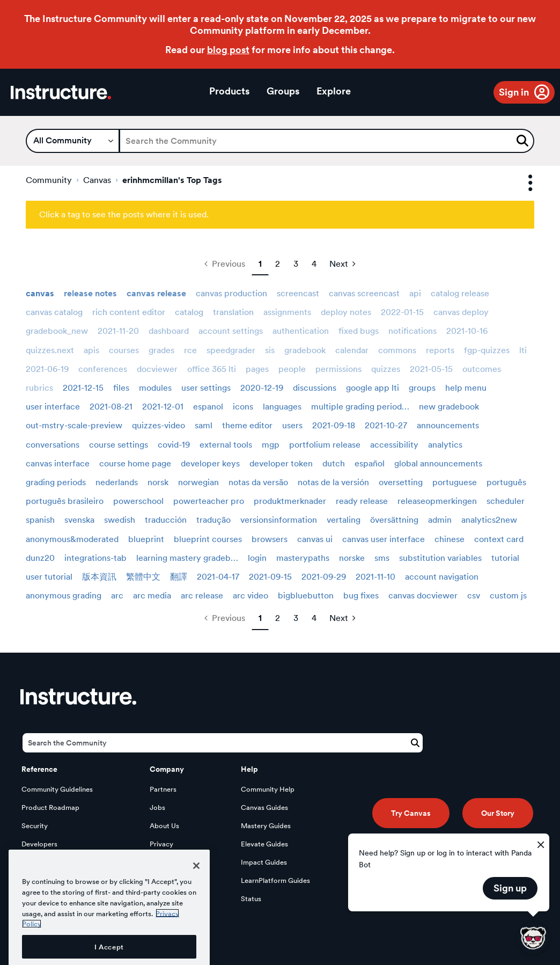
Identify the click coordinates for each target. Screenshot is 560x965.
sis (270, 350)
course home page (135, 463)
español (370, 463)
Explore (334, 91)
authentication (301, 331)
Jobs (157, 807)
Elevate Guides (264, 844)
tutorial (505, 558)
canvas (40, 293)
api (415, 293)
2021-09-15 (270, 577)
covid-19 (174, 445)
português (506, 482)
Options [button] (521, 183)
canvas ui (315, 539)
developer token (281, 463)
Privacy (161, 844)
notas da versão (258, 482)
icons (243, 407)
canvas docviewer (423, 595)
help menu (466, 388)
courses (124, 350)
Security (35, 826)
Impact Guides (264, 862)
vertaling (344, 520)
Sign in (514, 92)
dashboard (169, 331)
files (121, 388)
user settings (206, 388)
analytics (445, 445)
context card (499, 539)
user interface (53, 407)
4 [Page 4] (314, 264)
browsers (270, 539)
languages (282, 407)
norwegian (198, 482)
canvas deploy (461, 312)
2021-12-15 (83, 388)
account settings (231, 331)
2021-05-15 (431, 369)
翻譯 (179, 577)
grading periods (56, 482)
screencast (298, 293)
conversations (53, 445)
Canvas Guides (264, 807)
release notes (90, 293)
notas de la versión (333, 482)
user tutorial (49, 577)
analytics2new (489, 520)
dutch (334, 463)
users (292, 425)
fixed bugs (359, 331)
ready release (362, 501)
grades (161, 350)
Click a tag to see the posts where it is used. (124, 214)
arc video (250, 595)
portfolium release (325, 445)
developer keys (210, 463)
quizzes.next (50, 350)
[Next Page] (342, 264)
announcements (448, 425)
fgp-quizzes (487, 350)
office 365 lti (212, 369)
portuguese (455, 482)
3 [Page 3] (296, 264)
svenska (79, 520)
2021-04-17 (218, 577)
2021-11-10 (375, 577)
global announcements (438, 463)
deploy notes (346, 312)
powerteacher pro (209, 501)
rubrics (39, 388)
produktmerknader (290, 501)
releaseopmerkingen (437, 501)
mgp (271, 445)
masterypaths (303, 558)
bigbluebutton (306, 595)
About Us (164, 826)
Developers (39, 844)
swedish (120, 520)
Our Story (498, 813)
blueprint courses (208, 539)
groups (422, 388)
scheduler (506, 501)
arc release (202, 595)
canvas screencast (364, 293)
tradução (213, 520)
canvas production (231, 293)
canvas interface (58, 463)
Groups (283, 91)
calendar (352, 350)
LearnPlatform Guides (275, 880)
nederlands (117, 482)
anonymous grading (64, 595)
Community (49, 180)
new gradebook (449, 407)
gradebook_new (57, 331)
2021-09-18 (334, 425)
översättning (394, 520)
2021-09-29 (324, 577)
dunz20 (40, 558)
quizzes (386, 369)
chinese (450, 539)
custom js (508, 595)
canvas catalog (54, 312)
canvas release (156, 293)
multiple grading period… (360, 407)
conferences (103, 369)
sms (382, 558)
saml (204, 425)
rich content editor (129, 312)
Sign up (510, 888)
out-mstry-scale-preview (74, 425)
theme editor (247, 425)
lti (523, 350)
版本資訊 (99, 577)
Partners (163, 789)
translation (233, 312)
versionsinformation (279, 520)
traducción (166, 520)
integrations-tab (95, 558)
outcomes (482, 369)
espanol (208, 407)
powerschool (138, 501)
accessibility (394, 445)
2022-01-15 (402, 312)
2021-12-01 (163, 407)
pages (257, 369)
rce (190, 350)
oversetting (401, 482)
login (257, 558)
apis (91, 350)
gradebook (305, 350)
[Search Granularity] (73, 141)
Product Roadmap (50, 807)
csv (474, 595)
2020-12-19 (262, 388)
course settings (119, 445)
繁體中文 (143, 577)
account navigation (442, 577)
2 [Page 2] (278, 264)
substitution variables (440, 558)
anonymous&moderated (72, 539)
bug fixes (361, 595)
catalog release (460, 293)
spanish (40, 520)
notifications (412, 331)
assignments (287, 312)
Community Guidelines (57, 789)
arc (117, 595)
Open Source (42, 862)
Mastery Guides (266, 826)
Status (251, 899)
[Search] (327, 141)
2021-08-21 (111, 407)
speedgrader (231, 350)
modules (155, 388)
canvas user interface (384, 539)
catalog (189, 312)
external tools (226, 445)
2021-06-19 (47, 369)
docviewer (157, 369)
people (292, 369)
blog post (228, 50)
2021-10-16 (467, 331)
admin (440, 520)
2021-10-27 (386, 425)
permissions (338, 369)
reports (440, 350)
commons (397, 350)
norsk (158, 482)
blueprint (146, 539)
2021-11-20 (118, 331)
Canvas (97, 180)
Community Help (268, 789)
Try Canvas (411, 813)
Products (229, 91)
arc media (152, 595)
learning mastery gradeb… (187, 558)
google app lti (373, 388)
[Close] (196, 902)
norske (352, 558)
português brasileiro (65, 501)
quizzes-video (159, 425)
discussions (315, 388)
